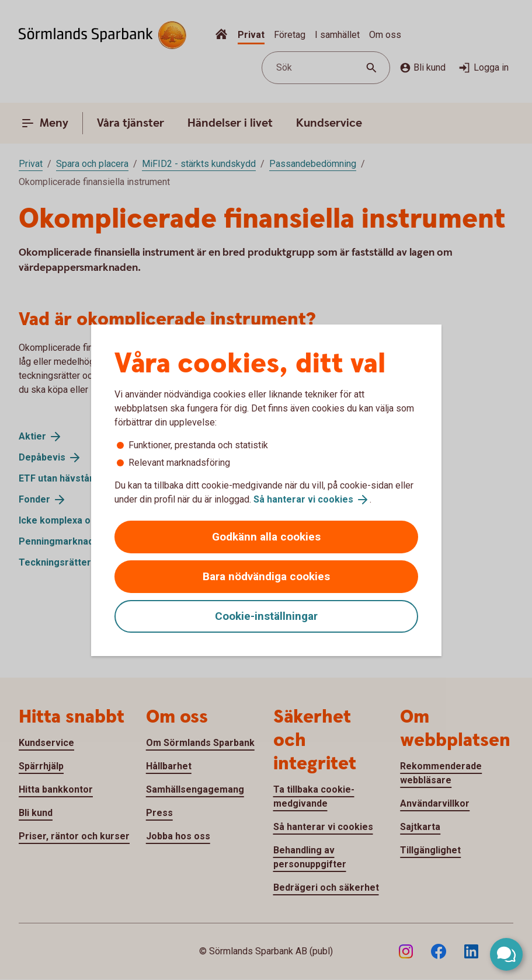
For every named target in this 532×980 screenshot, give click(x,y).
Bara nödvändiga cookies (266, 576)
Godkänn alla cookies (266, 537)
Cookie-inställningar (266, 616)
